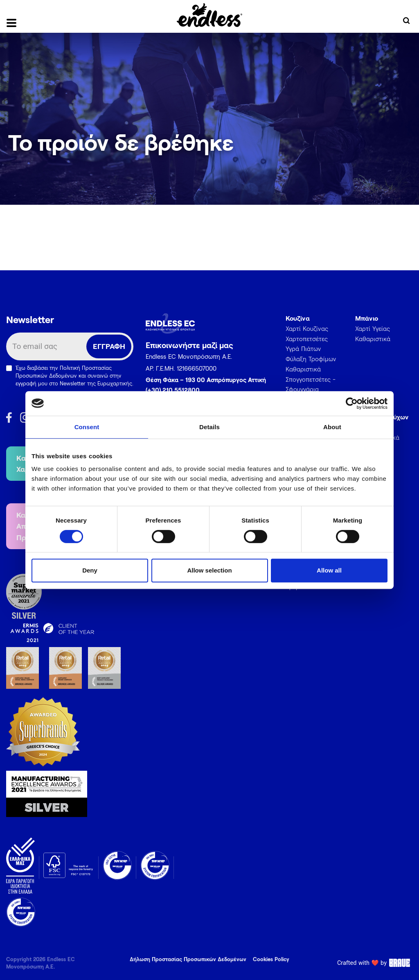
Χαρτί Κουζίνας (307, 328)
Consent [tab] (87, 427)
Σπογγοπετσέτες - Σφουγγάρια (311, 384)
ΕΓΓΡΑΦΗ (109, 346)
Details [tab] (209, 427)
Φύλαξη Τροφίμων (311, 359)
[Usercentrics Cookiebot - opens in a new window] (352, 403)
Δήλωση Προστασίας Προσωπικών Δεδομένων (188, 959)
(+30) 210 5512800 (173, 390)
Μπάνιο (367, 318)
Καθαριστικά (303, 369)
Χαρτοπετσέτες (307, 339)
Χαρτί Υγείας (373, 328)
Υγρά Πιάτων (303, 349)
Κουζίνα (298, 318)
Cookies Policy (271, 959)
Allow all (329, 570)
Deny (90, 570)
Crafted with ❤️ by (375, 963)
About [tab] (332, 427)
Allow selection (209, 570)
